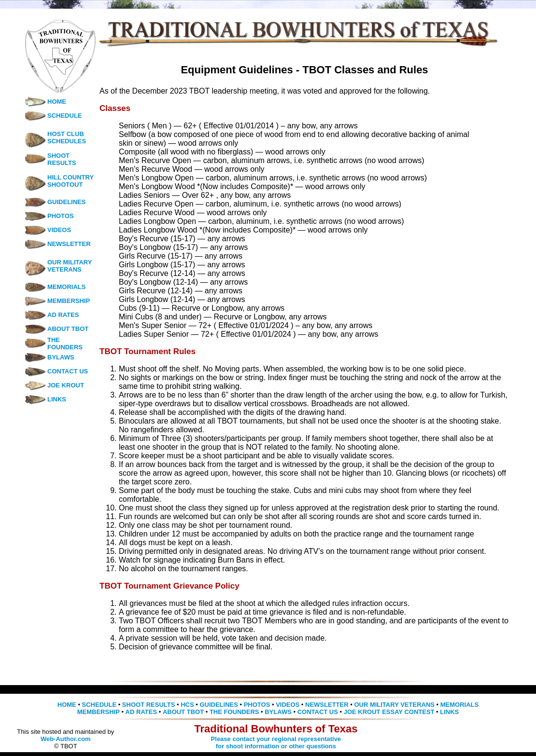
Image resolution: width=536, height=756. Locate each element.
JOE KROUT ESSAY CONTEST (389, 712)
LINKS (45, 399)
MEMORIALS (55, 287)
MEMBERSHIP (57, 301)
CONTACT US (56, 371)
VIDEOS (48, 230)
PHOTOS (49, 216)
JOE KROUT (54, 385)
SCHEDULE (53, 116)
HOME (45, 102)
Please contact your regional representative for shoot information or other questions (276, 742)
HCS (187, 705)
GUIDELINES (55, 202)
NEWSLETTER (57, 244)
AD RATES (51, 315)
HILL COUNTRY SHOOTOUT (71, 181)
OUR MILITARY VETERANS (70, 266)
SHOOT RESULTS (62, 159)
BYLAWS (49, 357)
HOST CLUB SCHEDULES (67, 137)
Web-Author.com (66, 739)
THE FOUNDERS (65, 344)
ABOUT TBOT (56, 329)
